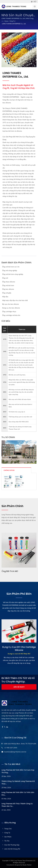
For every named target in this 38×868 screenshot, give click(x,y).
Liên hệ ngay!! (19, 687)
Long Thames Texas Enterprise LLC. (25, 861)
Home (6, 21)
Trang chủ (8, 829)
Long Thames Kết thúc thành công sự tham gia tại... (17, 805)
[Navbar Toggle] (35, 6)
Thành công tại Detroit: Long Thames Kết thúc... (18, 783)
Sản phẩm (8, 837)
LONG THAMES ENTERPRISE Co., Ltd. (14, 24)
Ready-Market (27, 865)
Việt (35, 2)
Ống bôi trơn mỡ (10, 571)
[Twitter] (5, 727)
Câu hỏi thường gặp (12, 845)
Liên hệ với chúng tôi (12, 849)
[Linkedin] (7, 727)
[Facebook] (2, 727)
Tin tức (7, 841)
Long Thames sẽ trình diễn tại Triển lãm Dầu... (18, 794)
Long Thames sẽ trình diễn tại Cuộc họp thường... (18, 771)
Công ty (12, 21)
